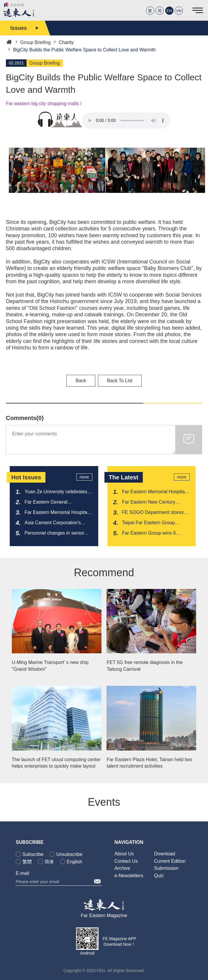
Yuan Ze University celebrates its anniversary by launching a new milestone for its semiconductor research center (57, 492)
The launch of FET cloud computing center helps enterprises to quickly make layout (56, 763)
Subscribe (33, 854)
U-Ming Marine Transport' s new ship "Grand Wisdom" (50, 666)
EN (169, 11)
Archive (122, 868)
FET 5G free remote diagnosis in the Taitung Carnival (145, 666)
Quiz (159, 876)
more (84, 477)
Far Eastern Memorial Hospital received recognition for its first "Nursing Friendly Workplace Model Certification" (56, 513)
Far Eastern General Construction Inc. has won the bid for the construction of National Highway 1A (56, 502)
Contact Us (126, 861)
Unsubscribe (69, 854)
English (74, 862)
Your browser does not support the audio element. (126, 121)
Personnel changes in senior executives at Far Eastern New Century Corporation (57, 533)
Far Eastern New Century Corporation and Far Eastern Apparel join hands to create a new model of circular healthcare (154, 502)
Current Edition (170, 861)
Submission (166, 868)
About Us (124, 854)
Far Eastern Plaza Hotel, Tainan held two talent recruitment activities (149, 763)
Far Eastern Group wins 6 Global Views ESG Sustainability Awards (149, 533)
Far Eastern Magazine (104, 915)
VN (179, 11)
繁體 (27, 862)
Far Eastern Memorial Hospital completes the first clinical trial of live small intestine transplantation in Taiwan (154, 492)
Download (164, 854)
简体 (49, 862)
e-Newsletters (129, 876)
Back (81, 381)
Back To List (120, 381)
